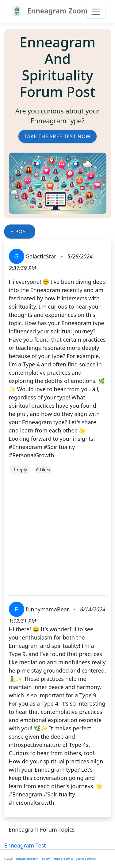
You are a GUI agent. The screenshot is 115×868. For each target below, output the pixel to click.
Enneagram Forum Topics (42, 829)
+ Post (20, 232)
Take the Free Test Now (58, 136)
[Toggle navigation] (96, 12)
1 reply (20, 470)
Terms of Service (63, 859)
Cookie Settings (86, 859)
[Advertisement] (57, 532)
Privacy (45, 859)
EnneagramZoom (27, 859)
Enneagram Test (25, 845)
